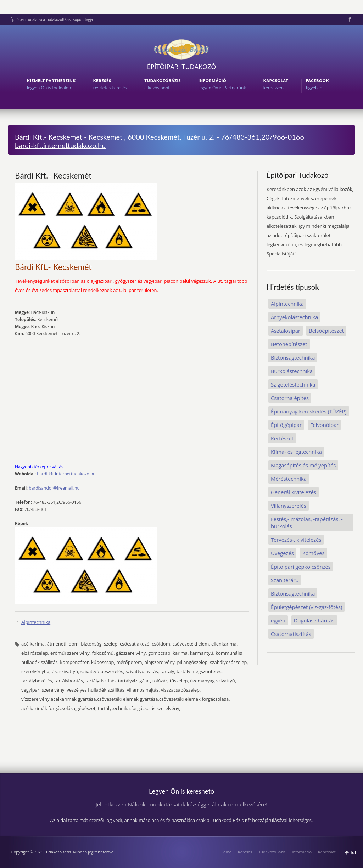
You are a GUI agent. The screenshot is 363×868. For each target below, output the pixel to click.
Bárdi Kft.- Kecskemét (53, 175)
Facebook (349, 19)
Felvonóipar (324, 425)
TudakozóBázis (272, 852)
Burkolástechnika (292, 371)
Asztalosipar (286, 331)
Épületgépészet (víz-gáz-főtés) (306, 607)
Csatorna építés (290, 398)
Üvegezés (282, 553)
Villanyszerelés (289, 506)
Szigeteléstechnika (293, 384)
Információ (302, 852)
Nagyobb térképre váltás (39, 467)
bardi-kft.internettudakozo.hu (60, 145)
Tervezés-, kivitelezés (296, 540)
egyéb (278, 620)
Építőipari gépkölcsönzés (301, 567)
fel (353, 853)
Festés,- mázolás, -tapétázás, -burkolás (307, 523)
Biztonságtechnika (293, 357)
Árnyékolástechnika (294, 317)
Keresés (245, 852)
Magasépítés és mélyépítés (303, 465)
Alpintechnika (36, 622)
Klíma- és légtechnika (296, 452)
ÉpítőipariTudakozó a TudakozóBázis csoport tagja (52, 19)
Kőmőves (314, 553)
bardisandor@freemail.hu (54, 488)
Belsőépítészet (326, 331)
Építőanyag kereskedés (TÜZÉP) (309, 411)
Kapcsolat (327, 852)
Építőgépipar (286, 425)
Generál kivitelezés (294, 492)
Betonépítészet (289, 344)
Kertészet (282, 438)
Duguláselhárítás (314, 620)
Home (226, 852)
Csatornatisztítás (291, 634)
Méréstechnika (289, 479)
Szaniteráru (285, 580)
